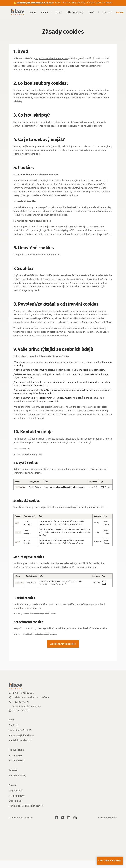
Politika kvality (17, 796)
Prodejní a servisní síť (20, 740)
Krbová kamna (16, 750)
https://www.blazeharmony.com (52, 58)
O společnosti (16, 791)
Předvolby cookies (108, 818)
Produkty (14, 725)
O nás (59, 12)
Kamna (45, 12)
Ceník (92, 12)
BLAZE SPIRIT (16, 755)
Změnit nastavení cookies (63, 644)
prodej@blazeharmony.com (27, 706)
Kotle (33, 12)
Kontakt (107, 12)
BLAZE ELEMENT (17, 760)
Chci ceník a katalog (110, 861)
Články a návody (75, 12)
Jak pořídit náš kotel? (20, 730)
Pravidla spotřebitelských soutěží (26, 806)
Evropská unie (16, 801)
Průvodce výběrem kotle (21, 735)
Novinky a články (17, 776)
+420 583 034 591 (21, 702)
